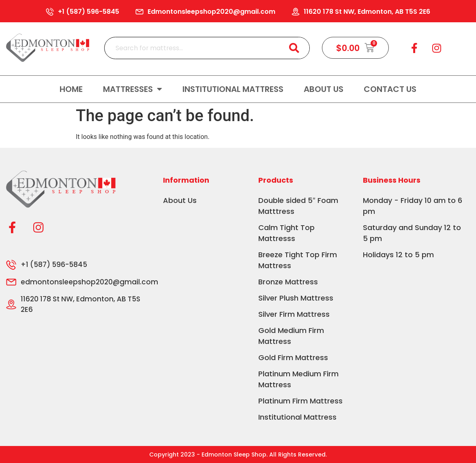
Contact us (390, 89)
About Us (324, 89)
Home (71, 89)
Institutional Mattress (233, 89)
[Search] (294, 48)
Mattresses (133, 89)
